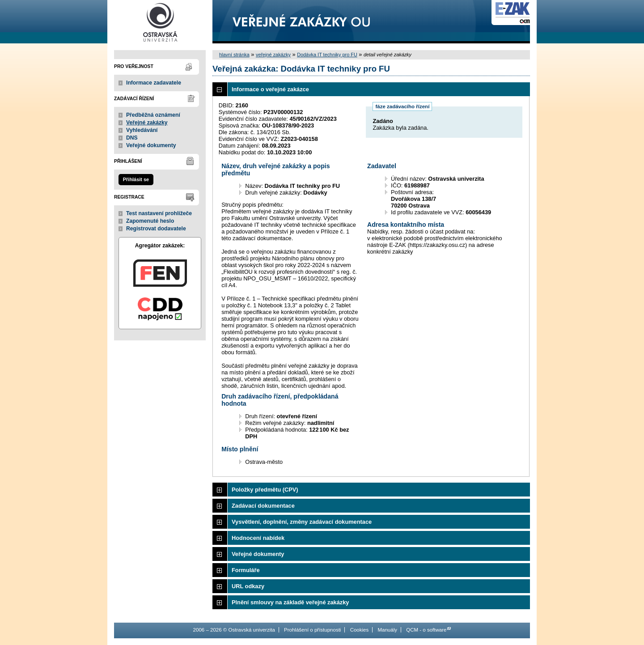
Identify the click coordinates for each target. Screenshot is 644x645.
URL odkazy (248, 586)
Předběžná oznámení (153, 115)
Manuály (387, 630)
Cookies (360, 630)
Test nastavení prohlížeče (159, 213)
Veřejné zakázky (147, 123)
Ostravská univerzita (160, 22)
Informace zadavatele (154, 83)
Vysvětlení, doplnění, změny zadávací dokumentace (302, 522)
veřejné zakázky (273, 55)
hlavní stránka (234, 55)
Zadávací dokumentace (263, 506)
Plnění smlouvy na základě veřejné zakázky (290, 602)
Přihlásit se (136, 179)
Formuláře (246, 570)
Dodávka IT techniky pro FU (327, 55)
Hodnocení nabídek (258, 538)
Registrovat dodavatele (156, 229)
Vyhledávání (142, 130)
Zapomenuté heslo (150, 221)
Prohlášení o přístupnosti (312, 630)
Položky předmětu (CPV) (265, 490)
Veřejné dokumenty (151, 145)
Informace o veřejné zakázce (270, 89)
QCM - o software (426, 630)
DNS (132, 138)
